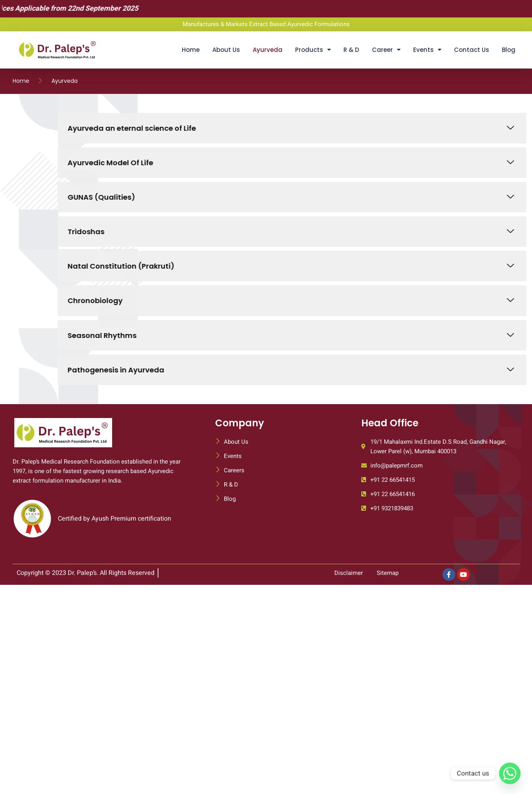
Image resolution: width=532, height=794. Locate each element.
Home (191, 50)
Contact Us (472, 50)
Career (386, 50)
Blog (509, 50)
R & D (351, 50)
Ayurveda (268, 50)
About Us (226, 50)
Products (313, 50)
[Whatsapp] (510, 773)
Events (427, 50)
